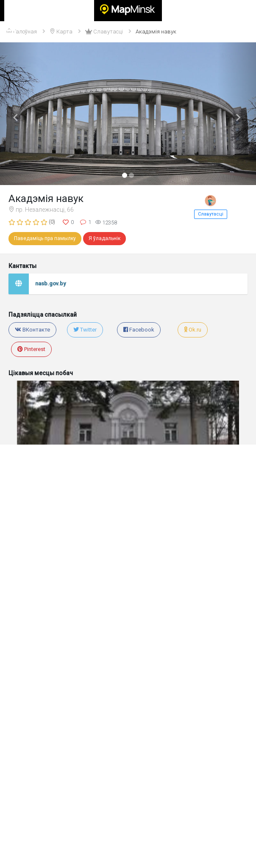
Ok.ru (193, 330)
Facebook (139, 330)
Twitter (85, 330)
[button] (19, 114)
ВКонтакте (32, 330)
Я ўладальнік (104, 238)
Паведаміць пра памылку (45, 238)
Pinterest (31, 349)
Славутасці (211, 214)
